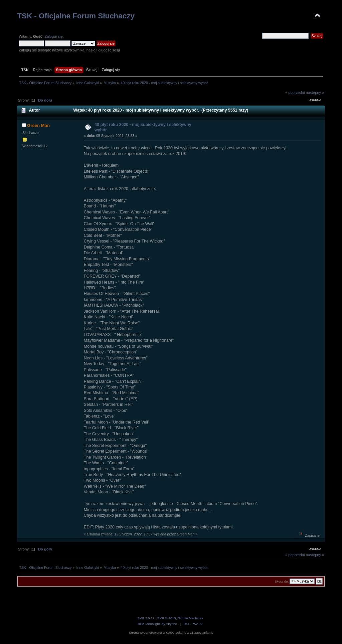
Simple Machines (190, 618)
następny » (315, 93)
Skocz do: (282, 581)
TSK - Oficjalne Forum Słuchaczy (76, 16)
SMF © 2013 (167, 618)
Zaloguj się (53, 36)
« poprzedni (295, 93)
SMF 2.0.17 (146, 618)
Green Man (38, 125)
